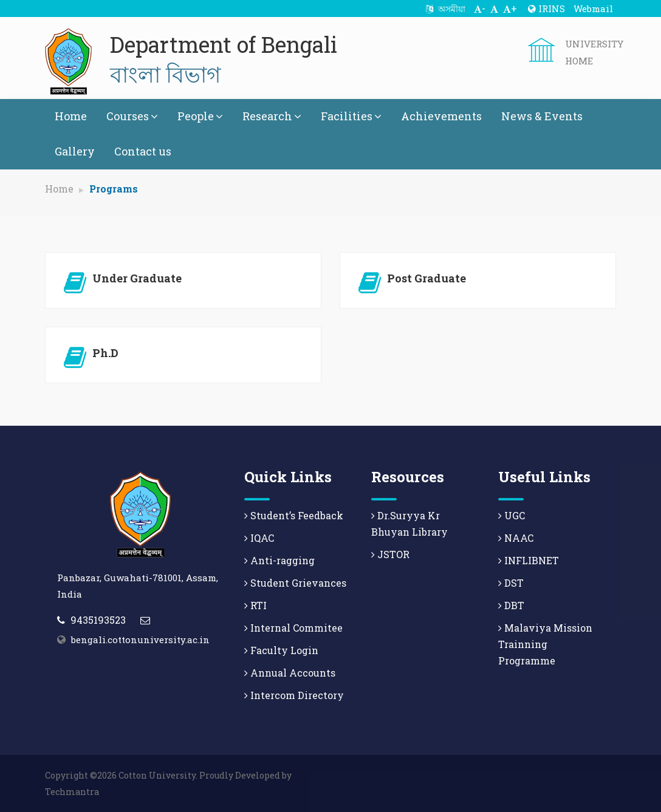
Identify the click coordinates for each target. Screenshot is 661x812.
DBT (511, 605)
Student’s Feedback (294, 515)
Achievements (441, 116)
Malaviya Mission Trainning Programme (545, 644)
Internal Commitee (293, 628)
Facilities (351, 116)
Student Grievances (295, 583)
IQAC (259, 538)
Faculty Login (281, 650)
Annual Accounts (290, 673)
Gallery (75, 151)
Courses (132, 116)
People (200, 116)
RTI (255, 605)
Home (71, 116)
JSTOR (390, 554)
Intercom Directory (294, 695)
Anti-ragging (279, 560)
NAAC (516, 538)
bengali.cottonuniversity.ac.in (140, 640)
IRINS (546, 9)
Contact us (143, 151)
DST (511, 583)
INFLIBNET (529, 560)
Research (272, 116)
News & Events (542, 116)
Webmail (593, 9)
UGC (512, 515)
